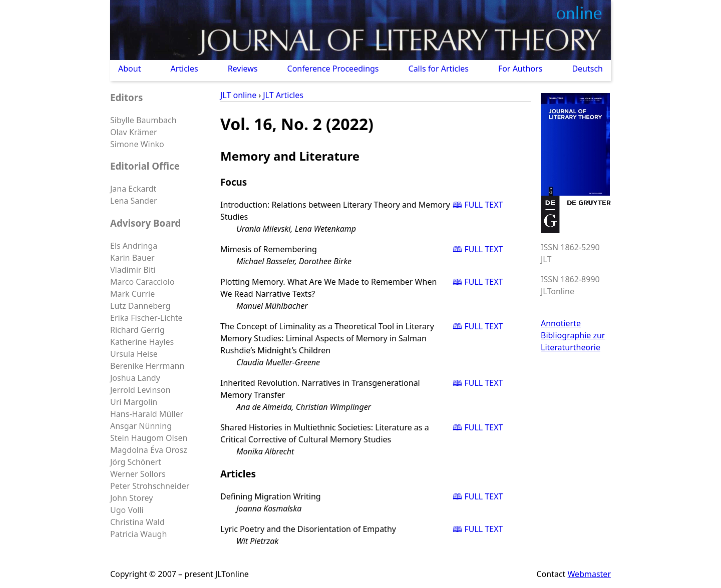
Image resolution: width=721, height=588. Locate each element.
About (129, 69)
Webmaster (589, 574)
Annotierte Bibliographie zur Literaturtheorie (573, 335)
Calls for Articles (439, 69)
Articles (184, 69)
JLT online (238, 95)
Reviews (243, 69)
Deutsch (587, 69)
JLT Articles (283, 95)
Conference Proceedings (333, 69)
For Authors (520, 69)
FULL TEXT (483, 205)
